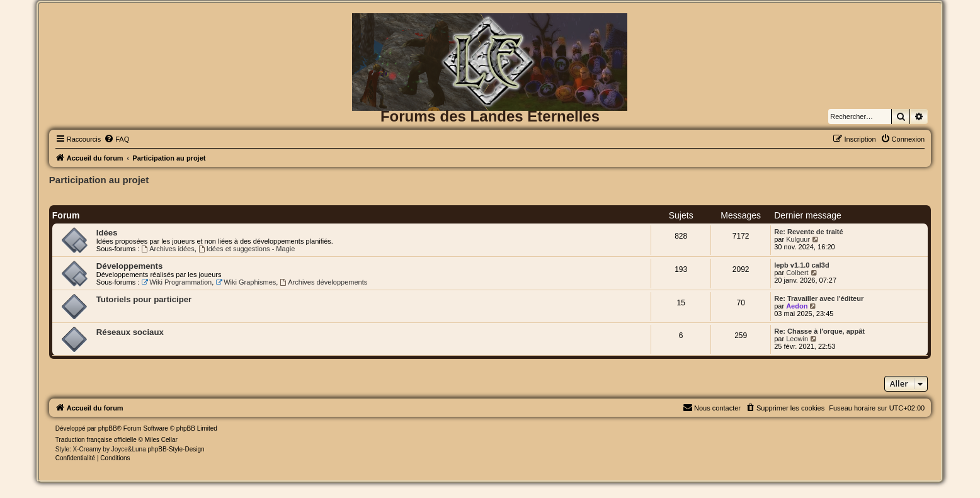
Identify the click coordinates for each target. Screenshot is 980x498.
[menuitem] (117, 139)
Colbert (797, 273)
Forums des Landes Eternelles (490, 116)
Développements (130, 266)
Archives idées (168, 249)
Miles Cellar (161, 440)
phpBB (108, 428)
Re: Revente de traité (808, 232)
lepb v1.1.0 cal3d (801, 265)
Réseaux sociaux (130, 332)
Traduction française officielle (96, 440)
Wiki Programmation (176, 282)
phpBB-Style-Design (176, 449)
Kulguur (798, 239)
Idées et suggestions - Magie (247, 249)
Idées (107, 233)
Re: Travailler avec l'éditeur (819, 298)
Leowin (797, 339)
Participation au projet (99, 180)
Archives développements (323, 282)
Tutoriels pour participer (144, 299)
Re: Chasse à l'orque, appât (819, 331)
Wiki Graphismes (246, 282)
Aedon (797, 306)
